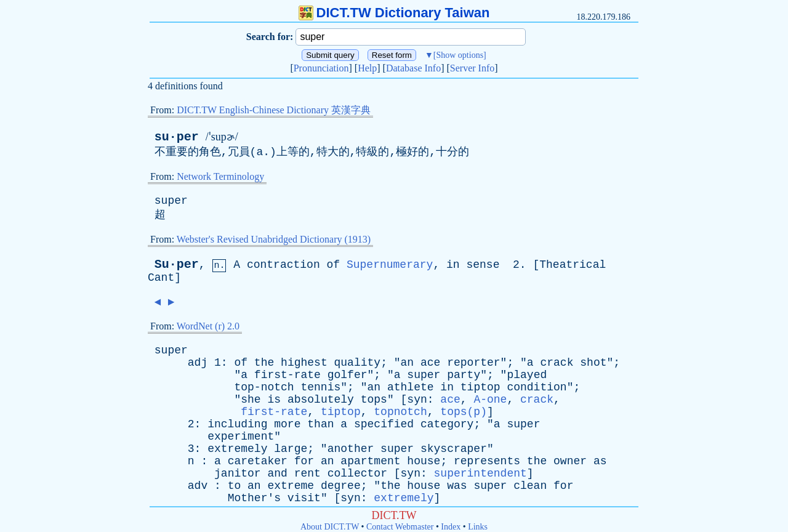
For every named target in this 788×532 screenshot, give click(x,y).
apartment (370, 461)
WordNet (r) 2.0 (208, 326)
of (334, 265)
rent (308, 474)
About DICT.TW (330, 527)
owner (570, 461)
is (274, 400)
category (447, 424)
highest (304, 363)
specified (384, 424)
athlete (411, 387)
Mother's (254, 498)
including (237, 424)
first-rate (287, 375)
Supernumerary (390, 265)
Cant (161, 278)
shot (593, 363)
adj (198, 363)
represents (487, 461)
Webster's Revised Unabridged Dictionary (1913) (274, 239)
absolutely (321, 400)
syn (417, 400)
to (235, 486)
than (320, 424)
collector (357, 474)
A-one (490, 400)
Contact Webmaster (400, 527)
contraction (283, 265)
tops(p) (464, 412)
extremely (237, 449)
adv (198, 486)
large (291, 449)
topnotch (400, 412)
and (277, 474)
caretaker (258, 461)
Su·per (177, 264)
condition (537, 387)
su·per (177, 137)
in (453, 265)
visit (304, 498)
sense (483, 265)
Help (367, 68)
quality (358, 363)
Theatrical (573, 265)
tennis (320, 387)
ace (430, 363)
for (304, 461)
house (424, 461)
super (171, 201)
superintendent (480, 474)
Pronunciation (321, 68)
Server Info (472, 68)
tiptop (480, 387)
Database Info (413, 68)
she (251, 400)
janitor (238, 474)
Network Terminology (220, 176)
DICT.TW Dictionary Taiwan (394, 13)
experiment (241, 437)
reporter (473, 363)
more (287, 424)
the (264, 363)
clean (530, 486)
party (464, 375)
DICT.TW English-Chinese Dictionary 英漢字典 (274, 110)
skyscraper (454, 449)
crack (557, 363)
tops (374, 400)
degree (341, 486)
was (457, 486)
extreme (291, 486)
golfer (348, 375)
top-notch (264, 387)
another (351, 449)
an (408, 363)
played (527, 375)
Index (451, 527)
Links (478, 527)
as (600, 461)
